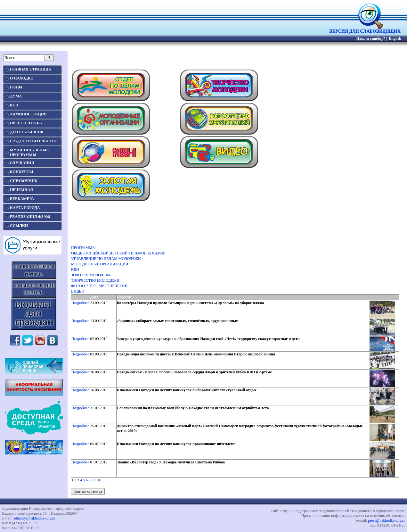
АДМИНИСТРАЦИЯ (28, 114)
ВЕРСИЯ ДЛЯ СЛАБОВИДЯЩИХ (365, 29)
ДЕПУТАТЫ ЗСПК (27, 132)
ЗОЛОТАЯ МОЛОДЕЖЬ (91, 275)
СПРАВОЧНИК (24, 181)
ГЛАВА (16, 87)
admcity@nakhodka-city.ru (34, 518)
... (104, 480)
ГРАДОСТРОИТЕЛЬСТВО (34, 141)
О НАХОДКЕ (21, 78)
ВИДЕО (78, 291)
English (395, 38)
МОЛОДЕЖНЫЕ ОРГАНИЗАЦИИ (100, 264)
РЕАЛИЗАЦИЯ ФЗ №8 (30, 217)
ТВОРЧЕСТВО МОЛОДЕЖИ (95, 280)
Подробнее (80, 303)
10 (99, 480)
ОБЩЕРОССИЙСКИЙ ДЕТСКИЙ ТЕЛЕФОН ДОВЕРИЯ (118, 253)
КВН (75, 270)
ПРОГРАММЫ (83, 248)
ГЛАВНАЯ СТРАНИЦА (31, 69)
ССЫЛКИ (19, 226)
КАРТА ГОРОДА (25, 208)
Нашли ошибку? (371, 38)
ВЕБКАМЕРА (22, 199)
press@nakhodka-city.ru (387, 520)
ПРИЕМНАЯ (21, 190)
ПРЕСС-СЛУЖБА (26, 123)
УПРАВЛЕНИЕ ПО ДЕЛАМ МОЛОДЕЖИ (106, 259)
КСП (14, 105)
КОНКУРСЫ (21, 172)
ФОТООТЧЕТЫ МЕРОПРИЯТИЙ (99, 286)
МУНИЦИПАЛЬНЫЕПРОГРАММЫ (29, 152)
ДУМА (16, 96)
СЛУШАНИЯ (22, 163)
